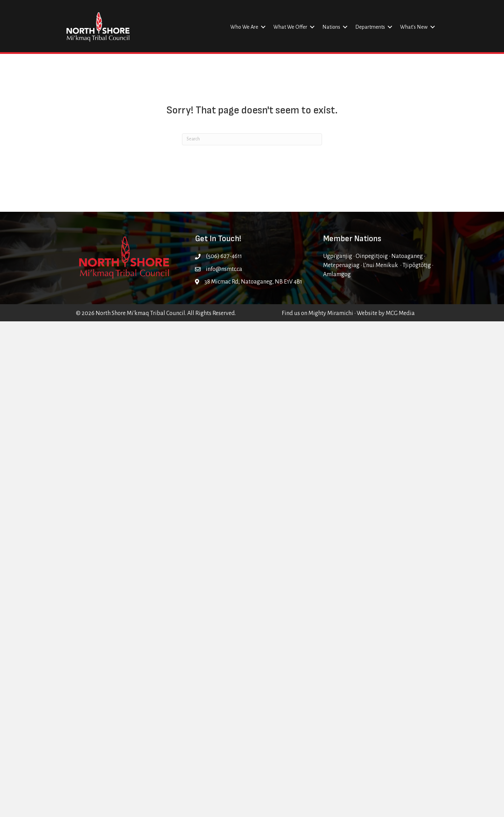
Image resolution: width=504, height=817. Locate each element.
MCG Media (400, 313)
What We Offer (290, 27)
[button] (263, 27)
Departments (370, 27)
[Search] (252, 139)
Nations (331, 27)
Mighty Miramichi (331, 313)
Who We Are (244, 27)
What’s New (414, 27)
